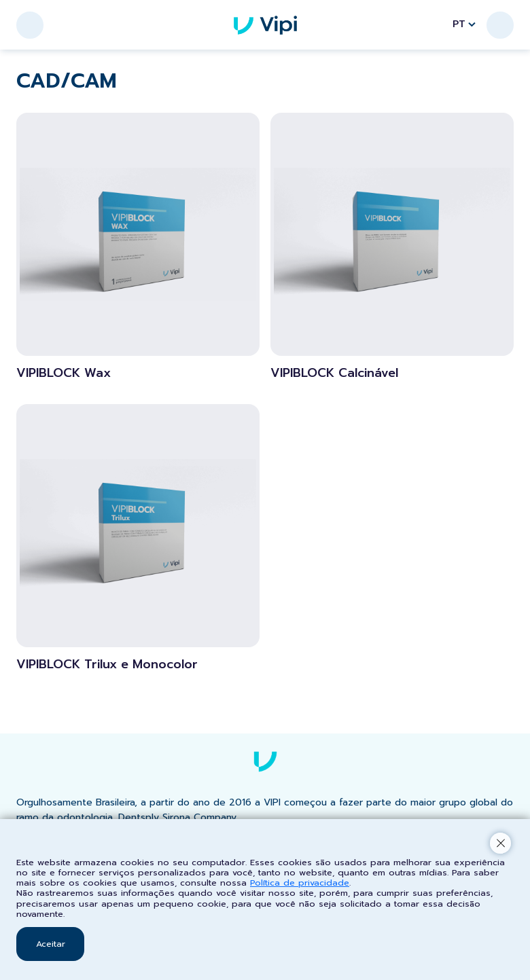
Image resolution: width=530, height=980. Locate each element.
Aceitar (51, 944)
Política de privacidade (300, 883)
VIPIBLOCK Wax (64, 374)
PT (464, 24)
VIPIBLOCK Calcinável (334, 374)
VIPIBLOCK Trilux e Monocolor (107, 665)
